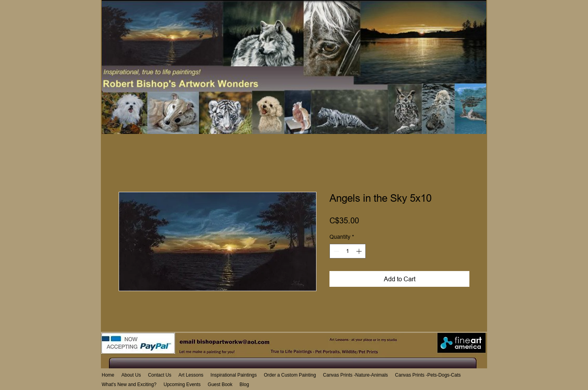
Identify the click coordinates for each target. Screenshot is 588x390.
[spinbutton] (348, 251)
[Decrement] (336, 251)
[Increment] (360, 251)
